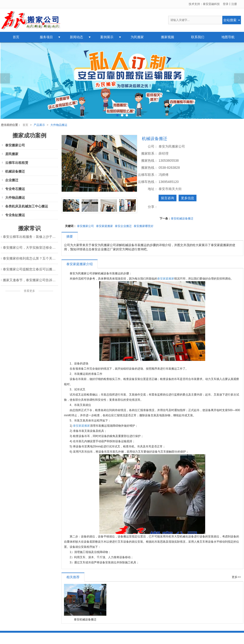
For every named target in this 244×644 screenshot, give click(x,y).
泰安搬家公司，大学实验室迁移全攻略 (30, 248)
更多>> (236, 577)
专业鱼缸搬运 (13, 215)
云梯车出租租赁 (15, 163)
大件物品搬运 (59, 125)
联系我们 (198, 37)
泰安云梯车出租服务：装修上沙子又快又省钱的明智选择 (30, 237)
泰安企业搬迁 (123, 226)
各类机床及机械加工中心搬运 (25, 206)
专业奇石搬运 (13, 189)
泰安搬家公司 (85, 226)
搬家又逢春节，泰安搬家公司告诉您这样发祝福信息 (30, 280)
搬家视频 (168, 37)
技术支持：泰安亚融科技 (204, 4)
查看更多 (29, 291)
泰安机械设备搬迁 (182, 219)
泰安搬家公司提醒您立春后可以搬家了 (30, 269)
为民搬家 (137, 37)
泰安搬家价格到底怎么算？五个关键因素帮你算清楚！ (30, 258)
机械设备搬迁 (13, 171)
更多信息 (188, 198)
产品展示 (39, 125)
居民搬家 (10, 154)
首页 (16, 37)
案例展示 (107, 37)
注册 (234, 4)
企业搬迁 (10, 180)
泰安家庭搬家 (104, 226)
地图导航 (228, 37)
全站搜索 (230, 20)
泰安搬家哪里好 (144, 226)
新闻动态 (76, 37)
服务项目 (46, 37)
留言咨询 (168, 198)
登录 (226, 4)
